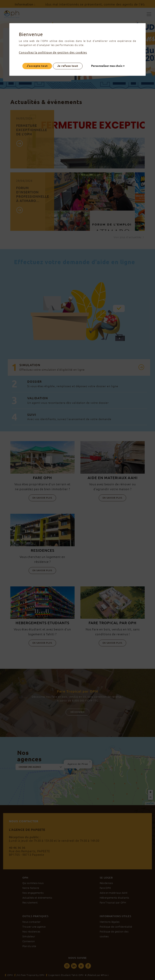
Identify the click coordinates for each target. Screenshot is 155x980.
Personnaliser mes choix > (108, 66)
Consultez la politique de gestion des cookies (58, 52)
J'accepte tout (37, 66)
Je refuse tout (68, 66)
